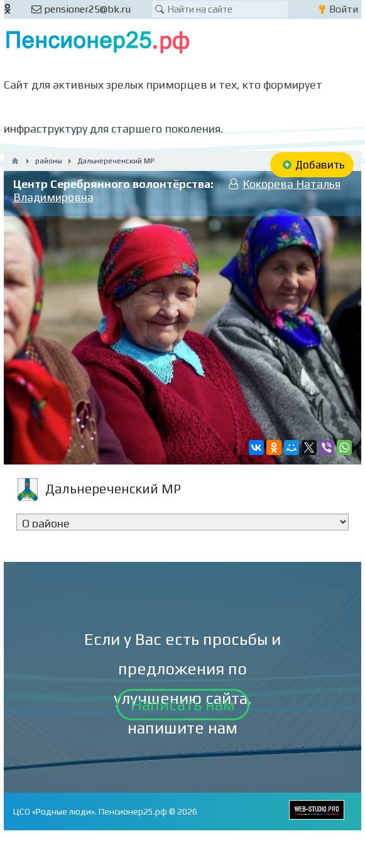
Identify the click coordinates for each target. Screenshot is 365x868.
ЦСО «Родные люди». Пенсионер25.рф (90, 811)
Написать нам (183, 705)
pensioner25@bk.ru (81, 9)
